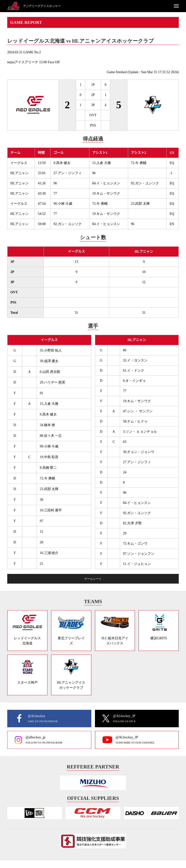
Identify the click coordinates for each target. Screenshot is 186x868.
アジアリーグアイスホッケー (42, 6)
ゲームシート (93, 579)
